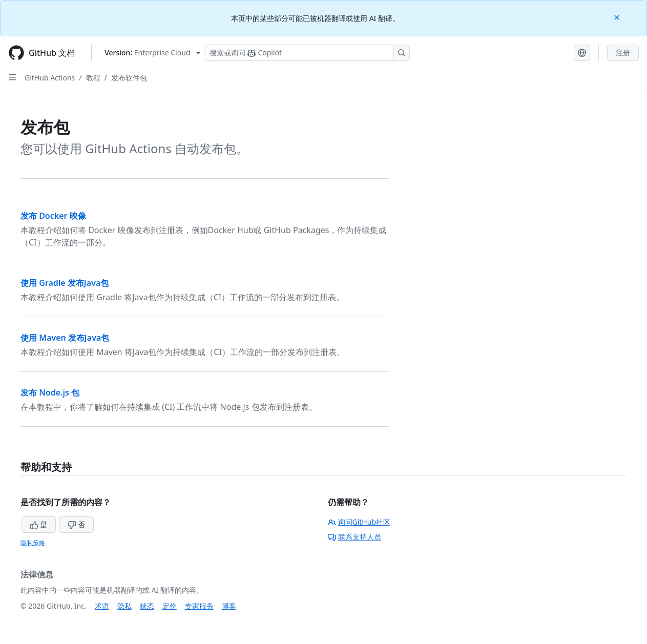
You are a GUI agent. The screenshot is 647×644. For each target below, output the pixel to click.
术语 (102, 606)
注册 (623, 53)
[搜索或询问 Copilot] (307, 53)
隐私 (124, 606)
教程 (93, 78)
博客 (229, 606)
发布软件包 (129, 78)
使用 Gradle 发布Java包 (65, 283)
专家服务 (199, 606)
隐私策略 (33, 543)
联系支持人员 (354, 537)
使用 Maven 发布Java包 (65, 338)
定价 (170, 606)
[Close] (618, 17)
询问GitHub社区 (359, 522)
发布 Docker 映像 (53, 216)
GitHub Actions (50, 78)
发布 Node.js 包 (50, 392)
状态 (147, 606)
